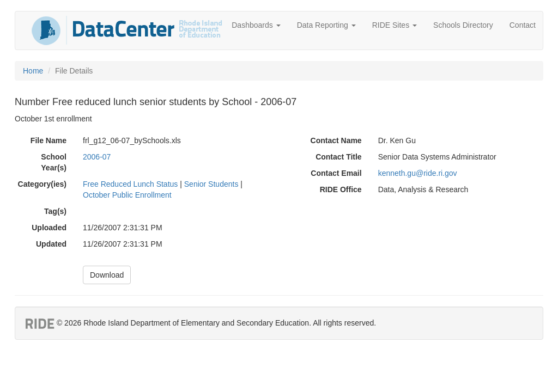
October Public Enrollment (127, 195)
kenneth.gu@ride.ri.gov (418, 173)
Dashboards (256, 25)
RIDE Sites (395, 25)
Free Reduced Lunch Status (130, 184)
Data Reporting (326, 25)
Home (33, 71)
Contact (523, 25)
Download (107, 275)
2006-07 (97, 157)
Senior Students (211, 184)
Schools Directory (463, 25)
